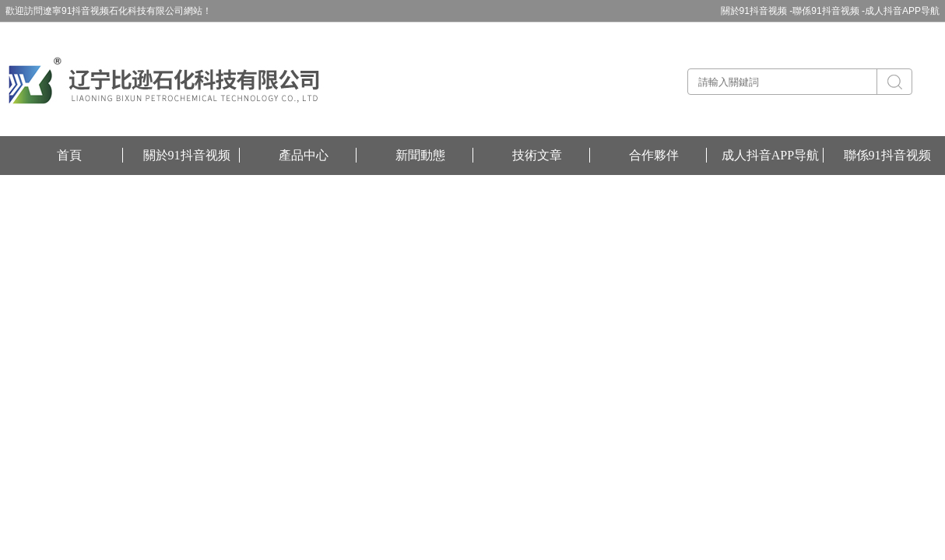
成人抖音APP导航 (902, 11)
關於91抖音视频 (187, 155)
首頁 (69, 155)
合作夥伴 (654, 155)
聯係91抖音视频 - (829, 11)
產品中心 (304, 155)
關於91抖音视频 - (757, 11)
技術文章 (537, 155)
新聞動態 (420, 155)
